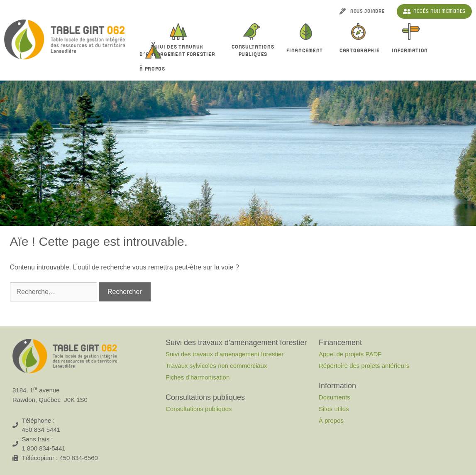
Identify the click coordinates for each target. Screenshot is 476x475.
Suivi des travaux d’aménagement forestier (179, 51)
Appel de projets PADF (350, 354)
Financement (307, 51)
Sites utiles (334, 409)
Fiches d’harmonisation (198, 377)
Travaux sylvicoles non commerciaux (216, 366)
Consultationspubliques (253, 51)
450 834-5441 (41, 430)
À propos (154, 69)
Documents (334, 397)
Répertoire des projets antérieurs (364, 366)
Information (412, 51)
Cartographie (359, 51)
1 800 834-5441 (44, 448)
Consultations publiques (199, 409)
